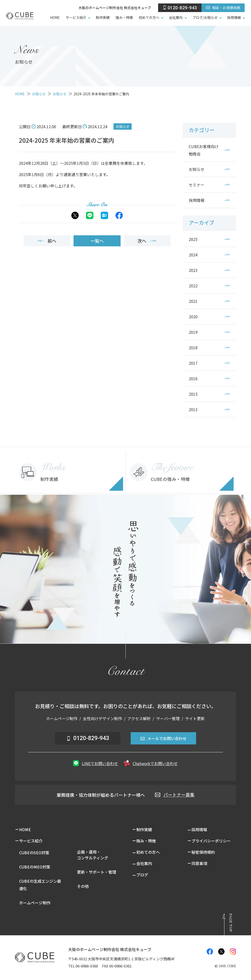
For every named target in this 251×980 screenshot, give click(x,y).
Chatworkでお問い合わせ (151, 763)
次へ (147, 241)
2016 (193, 378)
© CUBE (225, 966)
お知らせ (123, 126)
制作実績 (103, 17)
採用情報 (234, 17)
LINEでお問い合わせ (95, 763)
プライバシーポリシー (211, 841)
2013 (193, 409)
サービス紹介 (76, 17)
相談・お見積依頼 (223, 8)
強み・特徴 (124, 17)
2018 (193, 348)
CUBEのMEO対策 (35, 867)
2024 (193, 255)
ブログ (142, 875)
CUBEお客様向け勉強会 (204, 150)
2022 (193, 286)
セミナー (197, 185)
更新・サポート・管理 (97, 872)
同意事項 (199, 863)
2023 (193, 270)
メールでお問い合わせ (163, 738)
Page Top (231, 923)
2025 (193, 239)
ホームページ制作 (35, 903)
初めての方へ (149, 17)
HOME (55, 17)
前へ (47, 241)
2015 (193, 394)
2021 (193, 301)
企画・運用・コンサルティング (93, 855)
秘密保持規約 (203, 852)
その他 (83, 886)
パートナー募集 (175, 795)
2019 (193, 332)
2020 (193, 317)
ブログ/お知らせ (205, 17)
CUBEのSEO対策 (34, 853)
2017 (193, 363)
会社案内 (176, 17)
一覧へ (97, 241)
